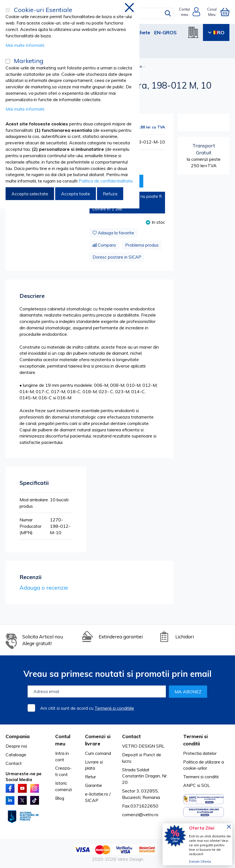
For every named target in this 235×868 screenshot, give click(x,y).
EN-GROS (165, 32)
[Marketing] (8, 61)
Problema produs (142, 245)
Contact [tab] (131, 736)
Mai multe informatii (25, 45)
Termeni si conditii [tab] (195, 740)
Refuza (110, 194)
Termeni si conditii (201, 777)
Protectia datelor (200, 753)
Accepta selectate (30, 194)
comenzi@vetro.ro (140, 814)
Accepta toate (76, 194)
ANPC (190, 785)
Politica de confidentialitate (106, 181)
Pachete (141, 32)
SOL (206, 785)
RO (216, 32)
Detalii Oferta (200, 861)
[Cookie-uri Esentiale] (8, 10)
